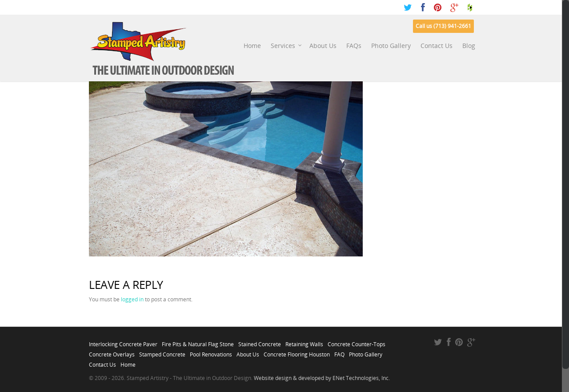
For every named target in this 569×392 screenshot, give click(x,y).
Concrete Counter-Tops (357, 342)
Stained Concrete (260, 342)
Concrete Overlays (112, 352)
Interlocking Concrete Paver (123, 342)
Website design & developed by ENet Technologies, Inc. (322, 378)
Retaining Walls (304, 342)
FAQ (339, 352)
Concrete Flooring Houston (297, 352)
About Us (323, 46)
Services (287, 46)
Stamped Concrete (162, 352)
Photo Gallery (391, 46)
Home (252, 46)
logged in (132, 299)
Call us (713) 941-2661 (443, 26)
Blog (469, 46)
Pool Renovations (211, 352)
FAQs (354, 46)
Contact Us (437, 46)
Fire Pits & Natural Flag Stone (198, 342)
